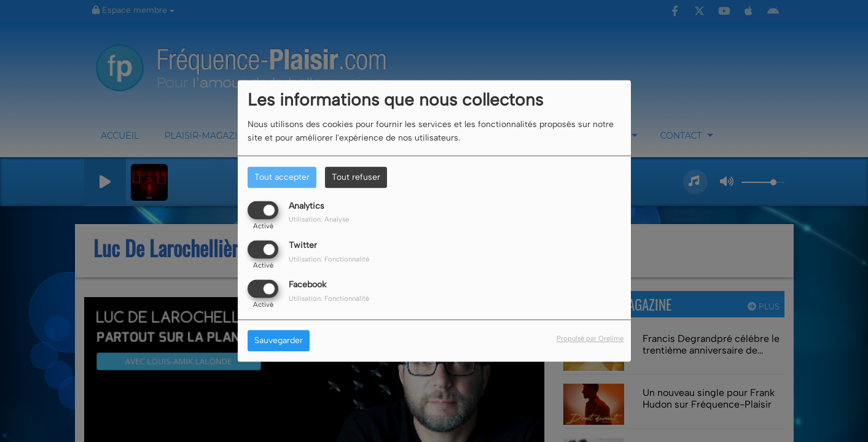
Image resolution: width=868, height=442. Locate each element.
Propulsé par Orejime (590, 339)
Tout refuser (356, 177)
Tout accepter (282, 177)
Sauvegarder (279, 341)
